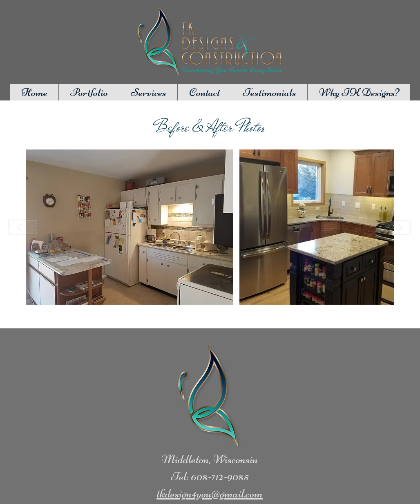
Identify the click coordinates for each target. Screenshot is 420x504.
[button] (130, 227)
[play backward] (23, 227)
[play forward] (397, 227)
